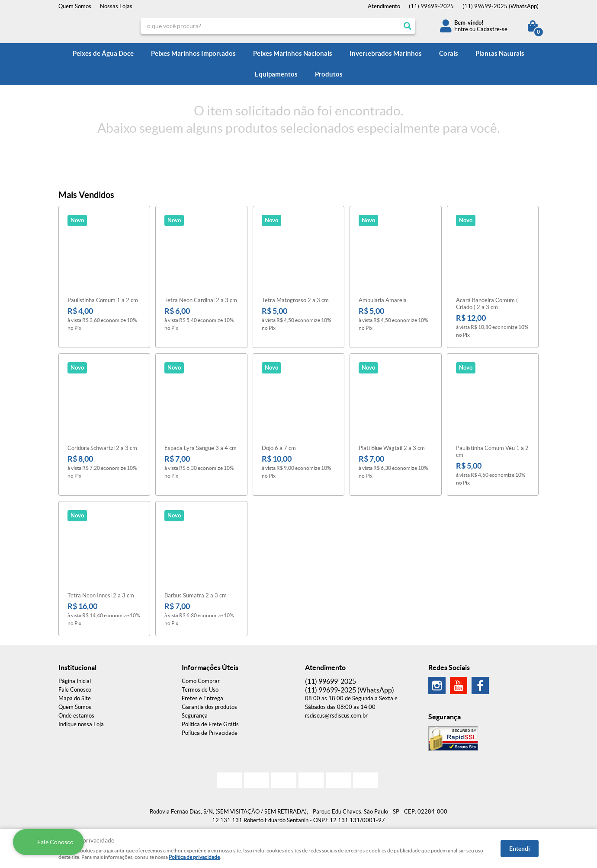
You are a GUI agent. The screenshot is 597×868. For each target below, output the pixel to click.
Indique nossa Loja (81, 724)
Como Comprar (201, 681)
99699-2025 (431, 6)
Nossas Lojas (116, 6)
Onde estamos (76, 716)
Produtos (329, 74)
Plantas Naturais (500, 53)
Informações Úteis (210, 667)
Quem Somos (75, 6)
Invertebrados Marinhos (386, 53)
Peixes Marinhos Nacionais (293, 53)
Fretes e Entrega (202, 698)
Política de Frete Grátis (210, 724)
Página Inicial (75, 681)
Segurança (195, 716)
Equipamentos (276, 74)
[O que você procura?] (408, 26)
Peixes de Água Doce (103, 53)
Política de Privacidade (210, 733)
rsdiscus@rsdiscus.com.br (336, 716)
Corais (449, 53)
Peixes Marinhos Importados (193, 53)
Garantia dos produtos (209, 707)
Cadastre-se (492, 29)
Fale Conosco (75, 690)
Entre (461, 29)
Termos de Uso (200, 690)
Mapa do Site (75, 698)
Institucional (77, 667)
